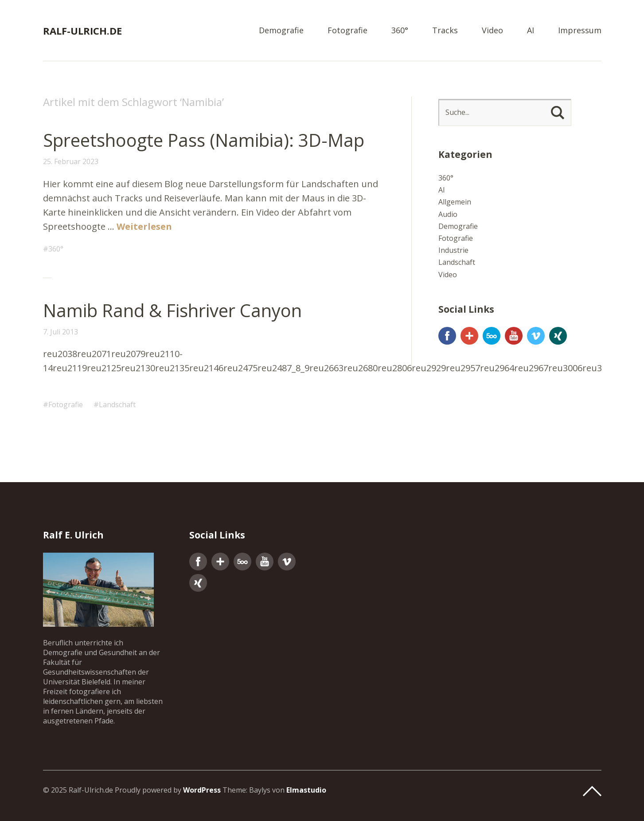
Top (592, 791)
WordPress (202, 790)
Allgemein (455, 202)
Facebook (447, 336)
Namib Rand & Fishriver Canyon (172, 310)
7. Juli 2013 (60, 332)
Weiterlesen (144, 226)
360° (400, 31)
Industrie (453, 250)
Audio (448, 214)
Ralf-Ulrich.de (82, 31)
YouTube (514, 336)
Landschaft (117, 405)
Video (492, 31)
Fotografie (347, 31)
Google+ (469, 336)
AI (531, 31)
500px (492, 336)
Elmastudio (306, 790)
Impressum (580, 31)
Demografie (281, 31)
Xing (558, 336)
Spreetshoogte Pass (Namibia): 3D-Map (204, 140)
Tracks (445, 31)
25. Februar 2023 (71, 161)
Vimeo (536, 336)
